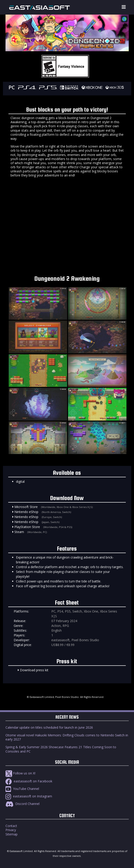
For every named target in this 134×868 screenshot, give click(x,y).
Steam (19, 532)
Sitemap (12, 834)
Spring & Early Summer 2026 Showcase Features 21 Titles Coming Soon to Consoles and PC (61, 749)
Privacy (11, 830)
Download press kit (34, 670)
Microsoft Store (26, 507)
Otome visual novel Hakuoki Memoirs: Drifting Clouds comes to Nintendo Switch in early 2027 (67, 737)
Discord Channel (22, 804)
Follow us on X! (20, 773)
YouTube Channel (22, 789)
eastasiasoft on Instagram (29, 796)
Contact (11, 826)
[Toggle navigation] (124, 7)
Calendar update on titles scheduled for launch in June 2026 (49, 727)
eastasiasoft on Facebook (29, 781)
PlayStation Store (27, 527)
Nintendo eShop (26, 512)
